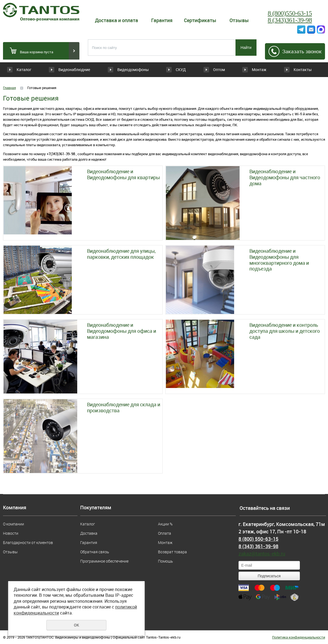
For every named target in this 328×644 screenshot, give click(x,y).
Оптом (209, 70)
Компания (15, 508)
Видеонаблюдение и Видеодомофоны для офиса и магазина (122, 331)
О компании (14, 524)
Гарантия (162, 20)
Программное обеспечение (104, 561)
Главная (9, 88)
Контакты (302, 70)
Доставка (89, 533)
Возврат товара (172, 552)
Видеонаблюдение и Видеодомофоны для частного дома (285, 177)
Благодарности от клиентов (28, 542)
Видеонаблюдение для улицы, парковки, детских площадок (121, 254)
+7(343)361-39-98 (61, 154)
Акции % (165, 524)
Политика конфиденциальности (299, 637)
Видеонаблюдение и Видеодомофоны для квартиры (123, 174)
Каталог (24, 70)
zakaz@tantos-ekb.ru (262, 554)
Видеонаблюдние (78, 70)
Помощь (165, 561)
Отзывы (239, 20)
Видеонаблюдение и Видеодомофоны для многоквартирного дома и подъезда (279, 260)
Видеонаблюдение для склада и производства (124, 408)
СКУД (163, 70)
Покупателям (96, 508)
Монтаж (255, 70)
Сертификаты (200, 20)
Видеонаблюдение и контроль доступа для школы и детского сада (285, 331)
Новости (11, 533)
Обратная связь (95, 552)
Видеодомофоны (126, 70)
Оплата (165, 533)
